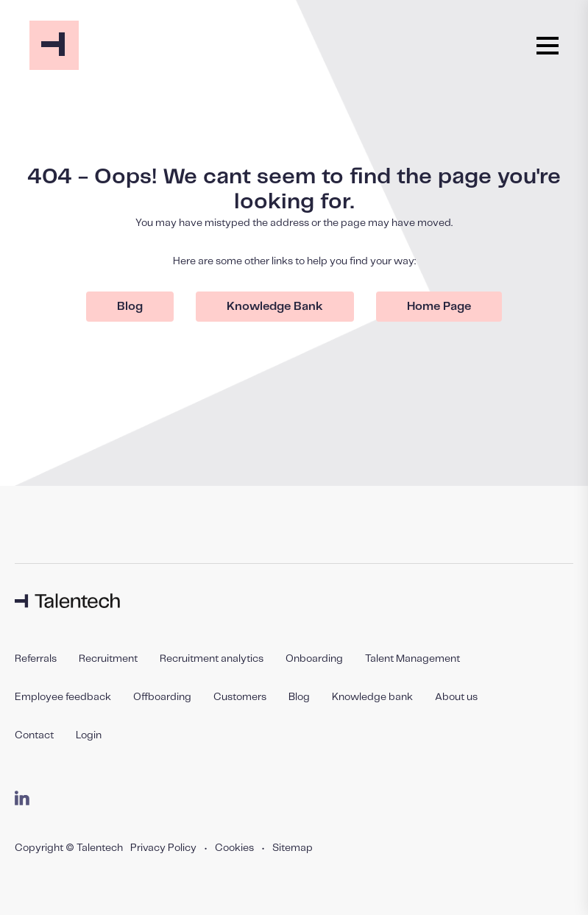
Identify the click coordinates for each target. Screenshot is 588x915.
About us (456, 697)
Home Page (439, 307)
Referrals (36, 659)
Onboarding (314, 659)
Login (89, 735)
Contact (34, 735)
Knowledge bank (372, 697)
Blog (130, 307)
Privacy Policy (163, 848)
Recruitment (108, 659)
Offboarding (162, 697)
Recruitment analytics (212, 659)
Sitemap (293, 848)
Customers (240, 697)
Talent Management (412, 659)
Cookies (234, 848)
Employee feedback (63, 697)
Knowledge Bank (275, 307)
